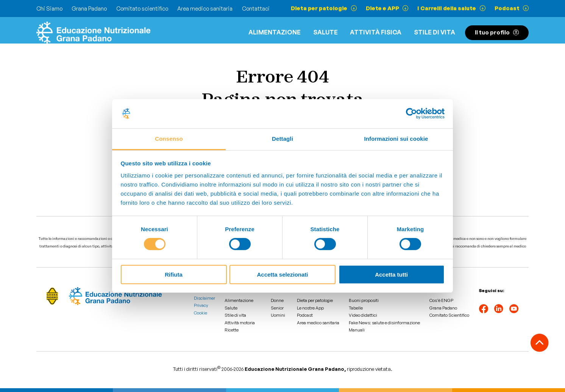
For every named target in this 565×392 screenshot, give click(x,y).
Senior (277, 308)
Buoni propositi (364, 300)
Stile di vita (435, 32)
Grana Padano (89, 9)
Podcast (305, 315)
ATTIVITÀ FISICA (376, 32)
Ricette (232, 330)
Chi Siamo (49, 9)
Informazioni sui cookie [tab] (396, 139)
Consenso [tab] (169, 139)
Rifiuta (174, 275)
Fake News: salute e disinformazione (384, 323)
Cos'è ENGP (441, 300)
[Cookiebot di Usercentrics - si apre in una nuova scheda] (411, 114)
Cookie (201, 313)
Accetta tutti (391, 275)
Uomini (278, 315)
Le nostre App (310, 308)
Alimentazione (275, 32)
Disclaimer (204, 298)
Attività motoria (240, 323)
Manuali (357, 330)
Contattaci (256, 9)
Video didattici (363, 315)
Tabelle (356, 308)
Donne (277, 300)
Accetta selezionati (282, 275)
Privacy (201, 305)
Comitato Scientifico (449, 315)
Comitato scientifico (142, 9)
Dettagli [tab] (282, 139)
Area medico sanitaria (205, 9)
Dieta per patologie (315, 300)
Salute (325, 32)
